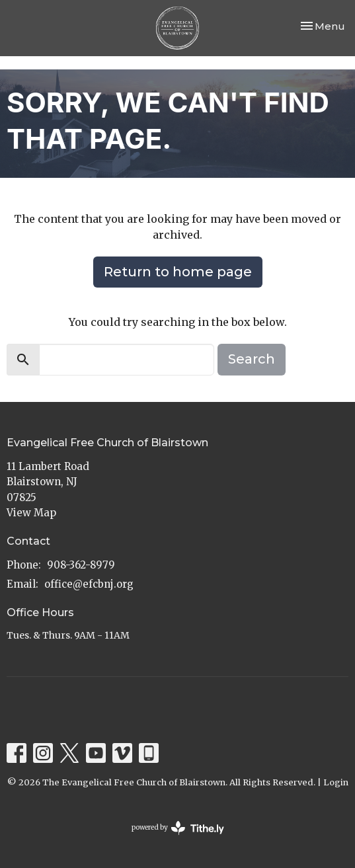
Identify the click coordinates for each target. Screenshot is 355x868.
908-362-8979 (81, 565)
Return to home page (178, 272)
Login (336, 782)
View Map (31, 513)
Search (252, 359)
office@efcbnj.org (89, 584)
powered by (178, 828)
